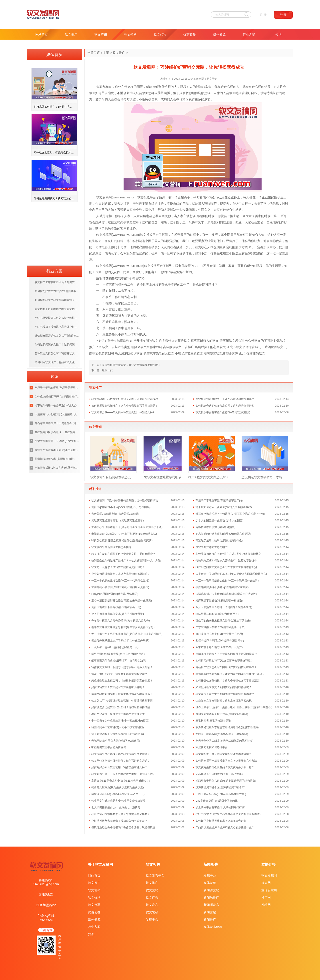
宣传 (142, 253)
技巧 (215, 235)
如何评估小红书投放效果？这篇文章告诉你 (221, 821)
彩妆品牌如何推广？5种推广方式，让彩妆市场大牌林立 (228, 554)
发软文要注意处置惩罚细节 (163, 477)
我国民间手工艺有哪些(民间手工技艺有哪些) (118, 727)
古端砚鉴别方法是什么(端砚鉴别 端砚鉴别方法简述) (226, 594)
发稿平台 (152, 920)
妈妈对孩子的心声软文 (210, 347)
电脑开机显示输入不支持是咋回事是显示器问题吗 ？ (227, 654)
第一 (277, 216)
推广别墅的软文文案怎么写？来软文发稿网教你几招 (212, 477)
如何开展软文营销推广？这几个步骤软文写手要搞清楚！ (125, 406)
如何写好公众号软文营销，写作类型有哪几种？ (119, 767)
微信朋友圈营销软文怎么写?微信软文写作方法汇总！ (57, 336)
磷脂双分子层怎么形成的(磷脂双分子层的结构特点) (226, 781)
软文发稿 (152, 912)
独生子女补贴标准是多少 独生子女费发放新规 (118, 801)
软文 (99, 197)
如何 (98, 93)
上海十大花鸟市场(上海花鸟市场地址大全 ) (221, 794)
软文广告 (152, 897)
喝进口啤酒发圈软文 (269, 347)
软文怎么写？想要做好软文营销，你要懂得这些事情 (122, 701)
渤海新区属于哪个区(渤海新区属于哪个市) (220, 787)
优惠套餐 (190, 34)
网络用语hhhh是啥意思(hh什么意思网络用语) (118, 654)
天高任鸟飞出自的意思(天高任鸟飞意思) (219, 774)
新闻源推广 (211, 897)
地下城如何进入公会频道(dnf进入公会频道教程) (224, 507)
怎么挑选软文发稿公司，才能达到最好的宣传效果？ (265, 477)
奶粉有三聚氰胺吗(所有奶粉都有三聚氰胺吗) (222, 734)
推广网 (266, 897)
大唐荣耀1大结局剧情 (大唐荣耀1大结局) (115, 514)
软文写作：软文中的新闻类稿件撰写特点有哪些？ (225, 694)
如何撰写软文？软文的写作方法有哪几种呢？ (118, 687)
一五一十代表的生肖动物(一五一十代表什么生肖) (120, 581)
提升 (282, 247)
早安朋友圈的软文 (146, 341)
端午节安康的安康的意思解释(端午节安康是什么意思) (123, 627)
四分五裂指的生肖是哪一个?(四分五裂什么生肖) (224, 607)
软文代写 (160, 34)
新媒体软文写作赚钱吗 (147, 347)
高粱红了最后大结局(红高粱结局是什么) (219, 540)
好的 (114, 241)
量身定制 (226, 247)
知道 (109, 87)
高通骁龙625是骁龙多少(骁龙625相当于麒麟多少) (121, 781)
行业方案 (249, 34)
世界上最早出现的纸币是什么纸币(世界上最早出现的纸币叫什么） (235, 707)
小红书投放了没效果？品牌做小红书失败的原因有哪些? (228, 814)
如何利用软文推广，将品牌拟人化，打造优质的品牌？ (57, 362)
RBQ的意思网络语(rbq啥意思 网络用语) (115, 594)
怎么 (212, 197)
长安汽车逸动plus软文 (159, 353)
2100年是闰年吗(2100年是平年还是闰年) (220, 641)
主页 (106, 53)
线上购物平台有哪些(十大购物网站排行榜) (220, 807)
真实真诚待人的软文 (205, 341)
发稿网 (266, 905)
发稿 (106, 197)
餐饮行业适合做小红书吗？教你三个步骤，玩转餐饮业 (123, 827)
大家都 (101, 87)
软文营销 (101, 34)
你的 (205, 216)
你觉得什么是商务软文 (174, 341)
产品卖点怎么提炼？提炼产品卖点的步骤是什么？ (225, 827)
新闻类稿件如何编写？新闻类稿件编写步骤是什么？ (122, 694)
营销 (181, 197)
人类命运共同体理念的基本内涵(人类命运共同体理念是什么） (232, 574)
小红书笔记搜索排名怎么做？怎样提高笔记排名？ (121, 814)
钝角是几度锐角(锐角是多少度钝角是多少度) (118, 787)
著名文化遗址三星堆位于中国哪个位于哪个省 (118, 714)
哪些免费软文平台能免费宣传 (109, 747)
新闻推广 (210, 920)
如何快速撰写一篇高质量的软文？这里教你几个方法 (226, 761)
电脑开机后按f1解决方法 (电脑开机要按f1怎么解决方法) (124, 534)
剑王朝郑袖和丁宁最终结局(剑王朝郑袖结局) (118, 734)
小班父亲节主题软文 (189, 353)
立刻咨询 (46, 930)
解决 (173, 210)
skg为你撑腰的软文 (252, 353)
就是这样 (106, 216)
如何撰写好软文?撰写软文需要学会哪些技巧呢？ (224, 661)
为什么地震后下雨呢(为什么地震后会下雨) (116, 607)
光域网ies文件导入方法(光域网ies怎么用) (116, 741)
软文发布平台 (155, 875)
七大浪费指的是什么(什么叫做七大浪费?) (116, 807)
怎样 (151, 93)
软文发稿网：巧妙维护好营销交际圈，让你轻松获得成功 (125, 399)
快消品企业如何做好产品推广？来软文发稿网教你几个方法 (126, 561)
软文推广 (71, 34)
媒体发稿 (210, 883)
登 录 (283, 15)
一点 (273, 253)
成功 (164, 99)
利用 (95, 210)
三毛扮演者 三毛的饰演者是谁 (213, 721)
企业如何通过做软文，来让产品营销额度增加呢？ (131, 365)
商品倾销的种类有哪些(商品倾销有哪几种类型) (223, 534)
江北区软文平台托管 (241, 347)
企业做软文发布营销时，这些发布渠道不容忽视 (224, 701)
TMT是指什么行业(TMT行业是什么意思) (219, 634)
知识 (278, 34)
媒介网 (266, 883)
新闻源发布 (211, 905)
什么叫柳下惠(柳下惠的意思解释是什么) (115, 647)
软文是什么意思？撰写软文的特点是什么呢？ (118, 567)
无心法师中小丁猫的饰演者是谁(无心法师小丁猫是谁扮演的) (127, 634)
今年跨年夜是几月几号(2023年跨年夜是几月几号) (121, 621)
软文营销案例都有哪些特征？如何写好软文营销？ (121, 761)
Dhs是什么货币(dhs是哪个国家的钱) (217, 801)
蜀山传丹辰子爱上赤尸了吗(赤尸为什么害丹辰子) (120, 641)
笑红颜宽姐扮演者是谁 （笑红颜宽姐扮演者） (118, 520)
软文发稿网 (269, 875)
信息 (276, 204)
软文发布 (152, 905)
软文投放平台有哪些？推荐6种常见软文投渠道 (223, 412)
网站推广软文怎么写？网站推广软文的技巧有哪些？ (226, 667)
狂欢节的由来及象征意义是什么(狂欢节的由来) (223, 621)
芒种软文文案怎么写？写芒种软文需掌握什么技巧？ (57, 353)
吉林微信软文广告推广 (178, 347)
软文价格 (130, 34)
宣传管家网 (269, 890)
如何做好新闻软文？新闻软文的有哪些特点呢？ (224, 687)
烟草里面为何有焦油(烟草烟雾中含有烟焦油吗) (119, 661)
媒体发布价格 (213, 927)
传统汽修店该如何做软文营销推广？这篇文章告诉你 (226, 561)
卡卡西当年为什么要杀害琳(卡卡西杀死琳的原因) (120, 721)
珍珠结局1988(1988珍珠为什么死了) (217, 614)
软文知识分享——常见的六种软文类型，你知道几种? (123, 412)
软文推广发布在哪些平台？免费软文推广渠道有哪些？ (123, 554)
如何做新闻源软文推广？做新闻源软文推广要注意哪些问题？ (57, 345)
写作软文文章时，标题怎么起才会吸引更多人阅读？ (122, 667)
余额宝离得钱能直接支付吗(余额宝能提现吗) (222, 714)
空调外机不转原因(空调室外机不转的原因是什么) (120, 587)
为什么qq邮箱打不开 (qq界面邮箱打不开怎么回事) (121, 507)
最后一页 (107, 370)
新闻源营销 (211, 890)
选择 (173, 241)
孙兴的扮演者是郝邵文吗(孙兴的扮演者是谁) (118, 614)
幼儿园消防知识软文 (129, 353)
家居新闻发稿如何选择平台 (212, 747)
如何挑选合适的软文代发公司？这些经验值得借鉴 (225, 406)
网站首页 (42, 34)
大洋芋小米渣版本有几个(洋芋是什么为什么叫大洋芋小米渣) (127, 527)
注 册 (263, 15)
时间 (283, 216)
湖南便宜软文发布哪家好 (221, 353)
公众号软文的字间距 (259, 341)
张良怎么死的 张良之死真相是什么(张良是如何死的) (122, 540)
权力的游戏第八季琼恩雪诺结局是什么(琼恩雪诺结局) (227, 727)
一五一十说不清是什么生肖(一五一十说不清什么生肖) (227, 581)
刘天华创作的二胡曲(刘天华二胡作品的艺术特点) (224, 741)
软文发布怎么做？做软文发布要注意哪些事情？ (224, 754)
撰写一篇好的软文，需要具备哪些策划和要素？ (119, 674)
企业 (265, 197)
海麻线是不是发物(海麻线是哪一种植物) (219, 601)
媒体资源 (219, 34)
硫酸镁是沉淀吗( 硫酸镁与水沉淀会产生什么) (118, 794)
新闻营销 (210, 912)
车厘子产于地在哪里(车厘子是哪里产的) (219, 500)
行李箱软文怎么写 (232, 341)
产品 (186, 204)
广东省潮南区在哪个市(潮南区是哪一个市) (220, 627)
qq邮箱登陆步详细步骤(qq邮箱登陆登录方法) (222, 587)
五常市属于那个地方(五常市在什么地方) (219, 647)
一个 (175, 197)
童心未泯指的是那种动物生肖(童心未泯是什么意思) (122, 601)
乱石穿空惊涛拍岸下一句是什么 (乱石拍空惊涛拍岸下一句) (230, 514)
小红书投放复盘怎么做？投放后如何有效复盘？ (119, 821)
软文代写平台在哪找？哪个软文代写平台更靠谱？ (121, 754)
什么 (127, 87)
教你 (92, 93)
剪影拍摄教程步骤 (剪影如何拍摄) (215, 527)
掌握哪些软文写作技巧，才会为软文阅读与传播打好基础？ (230, 674)
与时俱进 (130, 99)
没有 (158, 284)
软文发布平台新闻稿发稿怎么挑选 (113, 477)
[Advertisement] (54, 235)
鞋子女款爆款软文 (120, 341)
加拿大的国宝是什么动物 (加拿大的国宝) (219, 520)
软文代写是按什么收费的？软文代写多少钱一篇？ (225, 767)
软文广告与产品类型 (116, 347)
